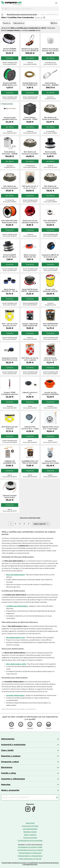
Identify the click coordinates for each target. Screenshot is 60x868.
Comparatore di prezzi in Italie (30, 847)
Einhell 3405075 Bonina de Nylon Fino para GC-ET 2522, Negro (10, 256)
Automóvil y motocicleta (13, 745)
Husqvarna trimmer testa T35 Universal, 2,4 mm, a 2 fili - (10, 359)
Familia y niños (9, 773)
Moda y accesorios (10, 790)
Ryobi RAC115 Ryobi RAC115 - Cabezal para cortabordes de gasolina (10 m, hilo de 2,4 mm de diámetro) (30, 290)
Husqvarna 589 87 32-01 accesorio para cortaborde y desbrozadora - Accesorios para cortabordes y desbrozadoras (50, 256)
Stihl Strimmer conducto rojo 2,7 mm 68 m (50, 359)
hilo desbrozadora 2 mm (16, 637)
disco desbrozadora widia (16, 664)
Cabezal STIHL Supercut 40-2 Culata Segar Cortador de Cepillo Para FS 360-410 (50, 462)
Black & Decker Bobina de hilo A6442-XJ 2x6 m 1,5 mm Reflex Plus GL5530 (30, 256)
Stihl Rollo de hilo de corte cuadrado (30, 359)
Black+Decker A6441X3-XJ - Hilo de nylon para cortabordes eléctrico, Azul (10, 290)
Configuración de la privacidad (30, 840)
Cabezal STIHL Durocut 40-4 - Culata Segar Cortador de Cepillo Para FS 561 (30, 428)
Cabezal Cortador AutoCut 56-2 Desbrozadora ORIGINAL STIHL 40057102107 (10, 497)
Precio (7, 23)
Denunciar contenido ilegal (30, 518)
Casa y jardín (7, 750)
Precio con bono (7, 104)
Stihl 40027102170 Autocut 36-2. (50, 222)
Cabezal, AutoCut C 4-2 (30, 393)
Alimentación (8, 739)
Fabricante (19, 23)
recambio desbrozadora (15, 695)
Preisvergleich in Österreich (30, 853)
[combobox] (32, 9)
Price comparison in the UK (30, 859)
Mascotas (6, 784)
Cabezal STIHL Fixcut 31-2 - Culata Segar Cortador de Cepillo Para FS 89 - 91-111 (50, 428)
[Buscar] (3, 9)
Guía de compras (30, 838)
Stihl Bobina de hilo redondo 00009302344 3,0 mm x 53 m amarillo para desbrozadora (10, 428)
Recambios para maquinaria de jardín (22, 14)
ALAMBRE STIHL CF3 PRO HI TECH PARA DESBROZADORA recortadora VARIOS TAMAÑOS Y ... (30, 462)
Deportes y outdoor (11, 756)
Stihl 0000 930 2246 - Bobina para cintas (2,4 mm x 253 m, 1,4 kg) (10, 222)
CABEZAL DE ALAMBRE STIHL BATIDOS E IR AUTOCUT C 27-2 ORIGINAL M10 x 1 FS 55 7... (10, 462)
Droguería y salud (10, 762)
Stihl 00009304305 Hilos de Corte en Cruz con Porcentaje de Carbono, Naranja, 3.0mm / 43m (50, 325)
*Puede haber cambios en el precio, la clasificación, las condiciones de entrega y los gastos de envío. (30, 864)
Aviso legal (30, 823)
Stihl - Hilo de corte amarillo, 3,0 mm (10, 325)
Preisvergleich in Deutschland (30, 856)
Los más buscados (30, 829)
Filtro (54, 23)
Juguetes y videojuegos (13, 779)
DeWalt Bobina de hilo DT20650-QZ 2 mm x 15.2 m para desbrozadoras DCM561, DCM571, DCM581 (30, 84)
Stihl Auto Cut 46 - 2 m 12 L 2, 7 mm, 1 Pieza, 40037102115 (30, 187)
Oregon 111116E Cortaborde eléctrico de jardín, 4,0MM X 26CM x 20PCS (10, 393)
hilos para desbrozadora (15, 575)
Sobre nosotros (30, 835)
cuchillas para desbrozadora (17, 606)
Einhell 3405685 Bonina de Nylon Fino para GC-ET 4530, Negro (10, 50)
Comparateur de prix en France (30, 850)
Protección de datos (30, 826)
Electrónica (7, 767)
